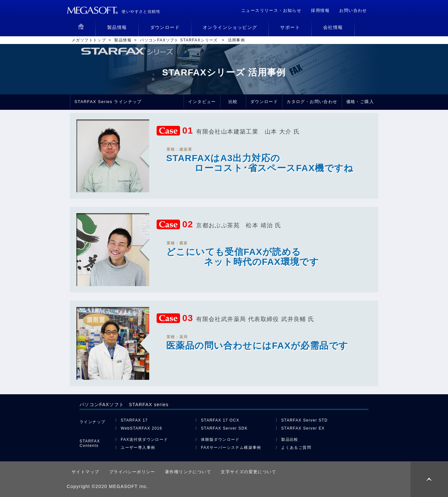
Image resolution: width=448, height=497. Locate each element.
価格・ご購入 (360, 102)
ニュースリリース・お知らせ (271, 10)
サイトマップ (85, 472)
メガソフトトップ (89, 40)
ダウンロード (264, 102)
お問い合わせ (353, 10)
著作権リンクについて (188, 472)
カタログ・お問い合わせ (312, 102)
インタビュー (202, 102)
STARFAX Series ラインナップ (108, 102)
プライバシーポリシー (132, 472)
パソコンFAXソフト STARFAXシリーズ (180, 40)
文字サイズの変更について (249, 472)
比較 (233, 102)
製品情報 (123, 40)
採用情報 (320, 10)
